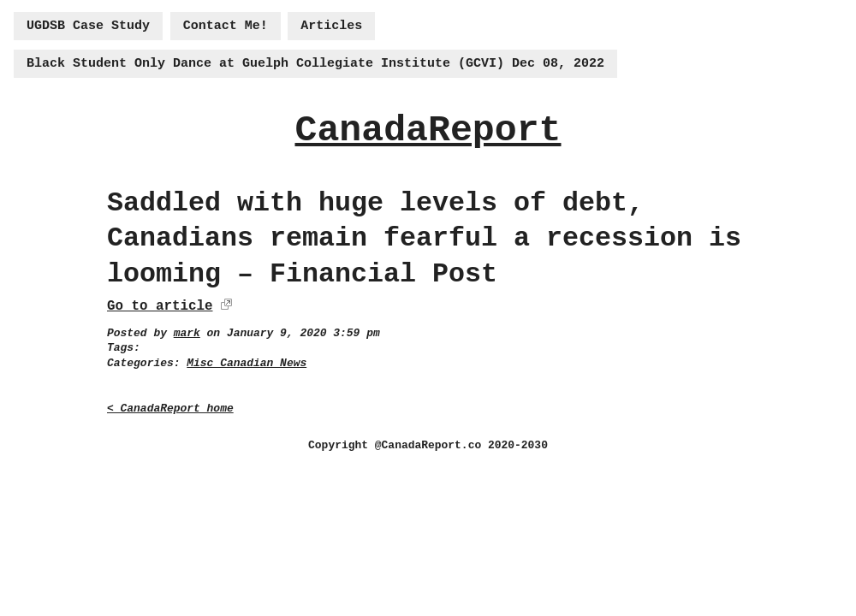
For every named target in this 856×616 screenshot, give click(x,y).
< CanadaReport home (170, 409)
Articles (331, 26)
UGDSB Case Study (88, 26)
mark (187, 333)
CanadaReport (428, 130)
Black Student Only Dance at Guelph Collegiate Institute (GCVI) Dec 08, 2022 (315, 64)
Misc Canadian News (247, 363)
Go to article (160, 306)
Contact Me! (226, 26)
